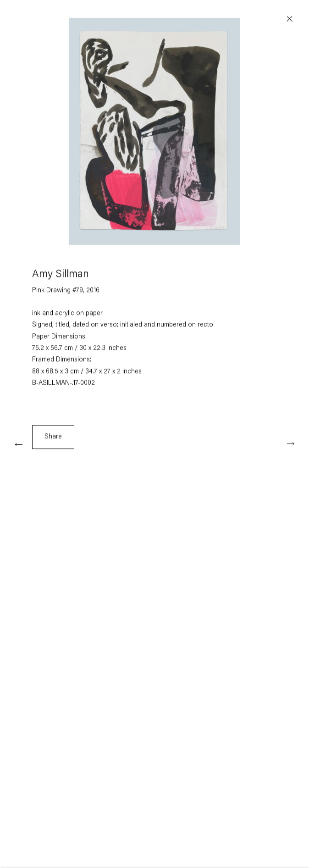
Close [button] (290, 19)
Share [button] (53, 439)
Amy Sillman (61, 277)
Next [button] (291, 443)
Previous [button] (18, 443)
